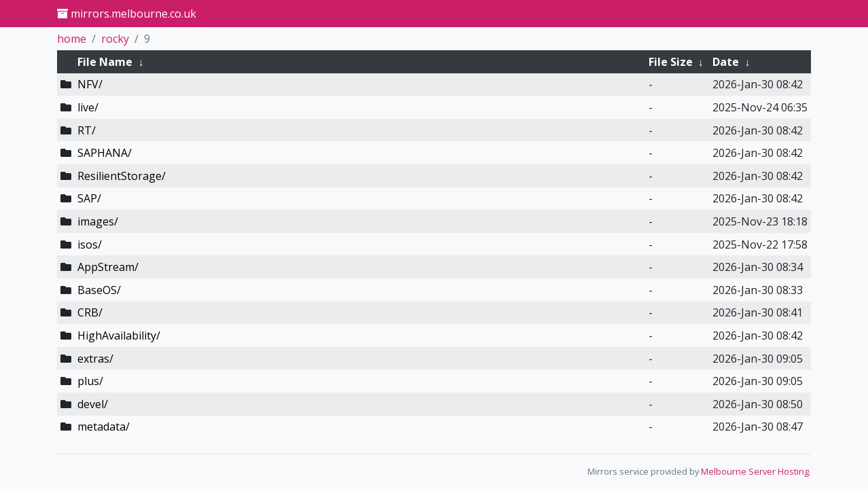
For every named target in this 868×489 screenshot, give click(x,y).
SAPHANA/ (105, 153)
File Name (105, 62)
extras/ (95, 359)
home (72, 39)
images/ (98, 221)
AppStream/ (108, 267)
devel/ (93, 404)
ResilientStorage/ (122, 176)
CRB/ (90, 312)
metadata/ (104, 427)
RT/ (87, 130)
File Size (671, 62)
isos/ (90, 244)
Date (726, 62)
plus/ (90, 381)
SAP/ (89, 198)
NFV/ (90, 84)
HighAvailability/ (119, 336)
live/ (88, 107)
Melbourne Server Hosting (755, 471)
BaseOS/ (99, 290)
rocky (115, 39)
